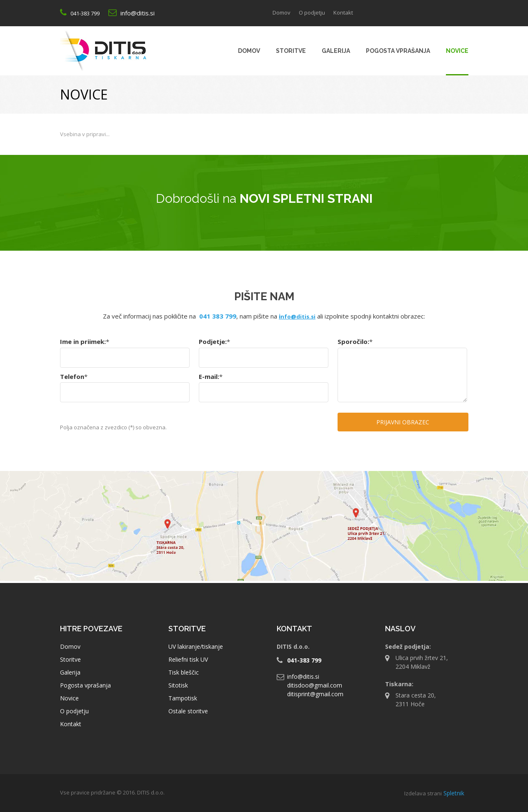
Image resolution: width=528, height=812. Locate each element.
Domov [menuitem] (282, 12)
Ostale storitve (188, 711)
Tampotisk (183, 698)
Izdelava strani (423, 793)
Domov (70, 646)
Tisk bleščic (184, 672)
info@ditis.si (138, 13)
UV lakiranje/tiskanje (196, 646)
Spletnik (454, 793)
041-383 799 (85, 13)
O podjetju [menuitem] (312, 12)
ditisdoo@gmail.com (315, 685)
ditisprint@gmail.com (315, 694)
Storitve (70, 659)
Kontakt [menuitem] (343, 12)
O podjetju (74, 711)
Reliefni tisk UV (188, 659)
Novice (69, 698)
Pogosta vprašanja (85, 685)
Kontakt (71, 724)
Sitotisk (178, 685)
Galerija (70, 672)
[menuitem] (249, 51)
